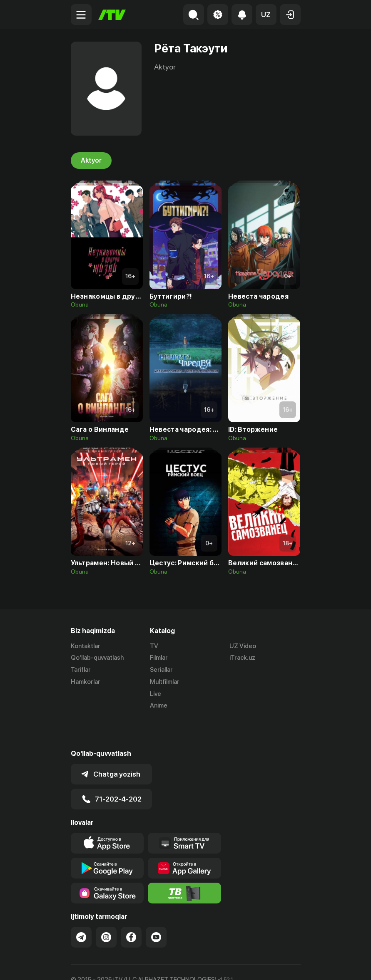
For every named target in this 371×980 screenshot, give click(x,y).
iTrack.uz (242, 658)
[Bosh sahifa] (112, 15)
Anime (159, 706)
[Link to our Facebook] (131, 908)
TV (154, 646)
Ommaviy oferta (93, 965)
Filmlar (159, 658)
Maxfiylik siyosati (150, 965)
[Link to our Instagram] (106, 908)
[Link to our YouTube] (156, 908)
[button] (266, 15)
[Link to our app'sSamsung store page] (107, 864)
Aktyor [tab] (91, 161)
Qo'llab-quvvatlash (97, 658)
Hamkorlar (86, 682)
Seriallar (161, 670)
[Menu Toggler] (81, 15)
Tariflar (81, 670)
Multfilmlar (165, 682)
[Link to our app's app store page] (107, 814)
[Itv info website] (184, 864)
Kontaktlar (86, 646)
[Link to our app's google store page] (107, 839)
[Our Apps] (184, 814)
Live (156, 694)
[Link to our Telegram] (81, 908)
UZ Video (243, 646)
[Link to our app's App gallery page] (184, 839)
